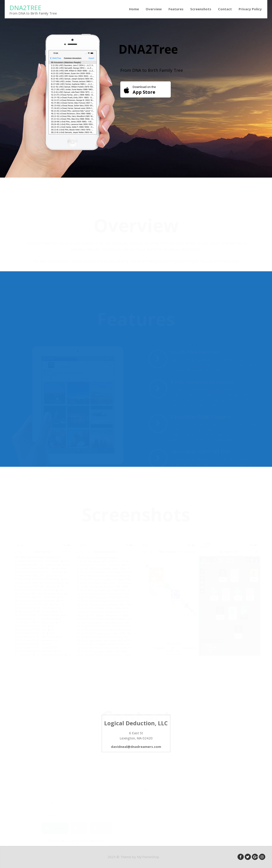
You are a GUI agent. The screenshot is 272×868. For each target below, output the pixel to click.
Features (176, 9)
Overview (154, 9)
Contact (225, 9)
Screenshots (201, 9)
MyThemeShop (148, 857)
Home (134, 9)
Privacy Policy (250, 9)
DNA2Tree (25, 8)
